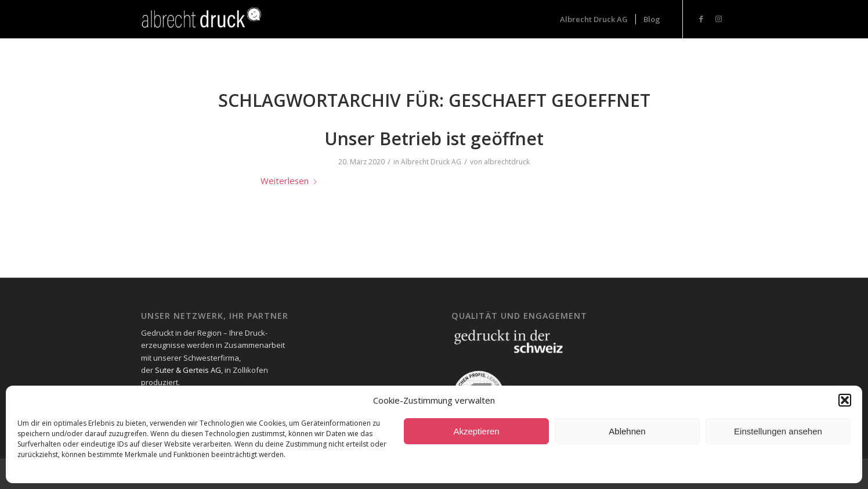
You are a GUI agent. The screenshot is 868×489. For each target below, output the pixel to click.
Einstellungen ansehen (778, 431)
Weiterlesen (289, 181)
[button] (845, 400)
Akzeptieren (476, 431)
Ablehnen (627, 431)
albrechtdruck (507, 162)
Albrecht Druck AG (431, 162)
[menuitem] (594, 19)
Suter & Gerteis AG (188, 370)
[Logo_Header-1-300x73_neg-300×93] (203, 19)
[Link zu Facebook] (701, 19)
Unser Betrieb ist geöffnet (434, 139)
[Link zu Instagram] (718, 19)
